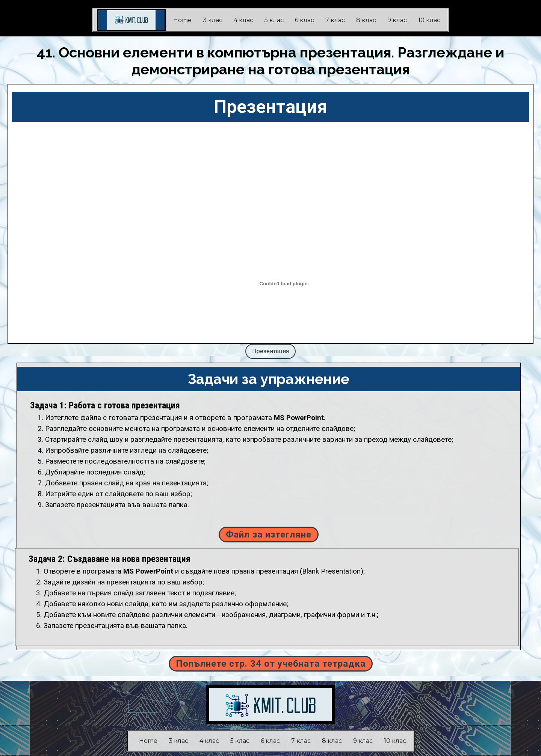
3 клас (213, 20)
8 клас (366, 20)
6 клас (305, 20)
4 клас (243, 20)
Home (182, 20)
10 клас (429, 20)
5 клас (274, 20)
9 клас (397, 20)
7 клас (335, 20)
